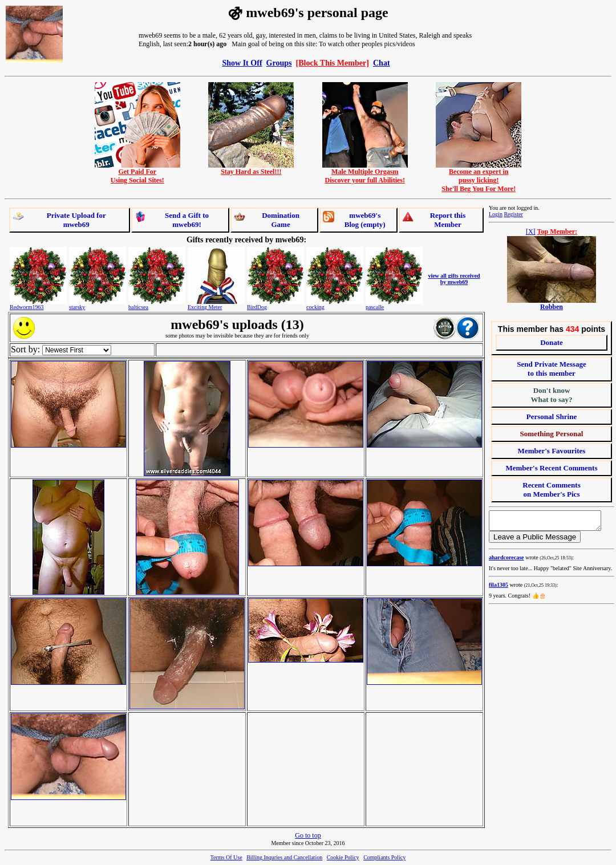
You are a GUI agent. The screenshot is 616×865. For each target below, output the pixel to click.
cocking (315, 307)
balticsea (138, 307)
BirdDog (257, 307)
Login (496, 214)
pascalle (375, 307)
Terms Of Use (226, 857)
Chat (382, 63)
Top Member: (558, 232)
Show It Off (242, 63)
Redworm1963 (27, 307)
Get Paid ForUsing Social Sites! (137, 173)
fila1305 (499, 588)
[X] (531, 232)
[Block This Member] (333, 63)
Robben (552, 307)
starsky (77, 307)
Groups (279, 63)
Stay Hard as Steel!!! (251, 168)
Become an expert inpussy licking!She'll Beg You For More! (479, 177)
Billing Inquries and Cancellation (284, 857)
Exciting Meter (205, 307)
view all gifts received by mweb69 (454, 279)
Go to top (308, 835)
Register (513, 214)
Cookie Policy (343, 857)
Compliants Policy (384, 857)
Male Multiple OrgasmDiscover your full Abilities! (365, 173)
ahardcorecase (506, 561)
